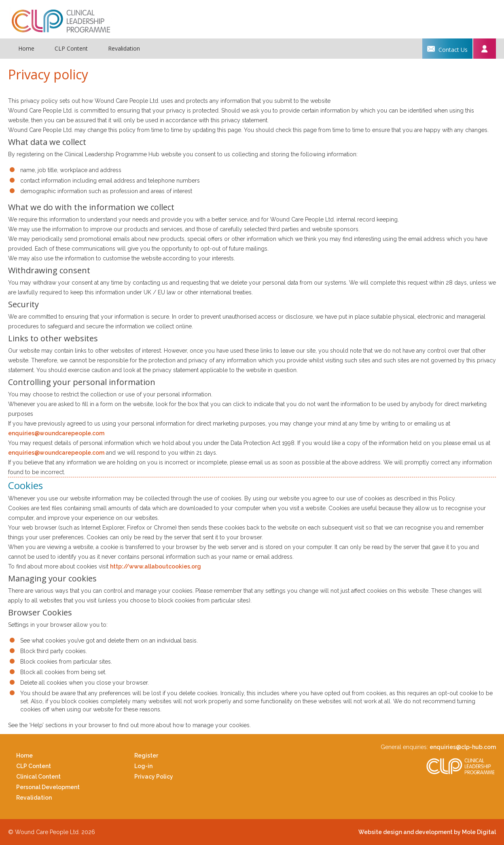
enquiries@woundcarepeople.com (56, 433)
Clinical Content (38, 777)
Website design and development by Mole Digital (427, 832)
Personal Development (48, 787)
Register (146, 756)
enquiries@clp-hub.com (463, 747)
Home (26, 48)
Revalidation (124, 48)
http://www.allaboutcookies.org (156, 566)
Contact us (447, 48)
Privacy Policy (154, 777)
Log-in (143, 766)
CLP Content (71, 48)
